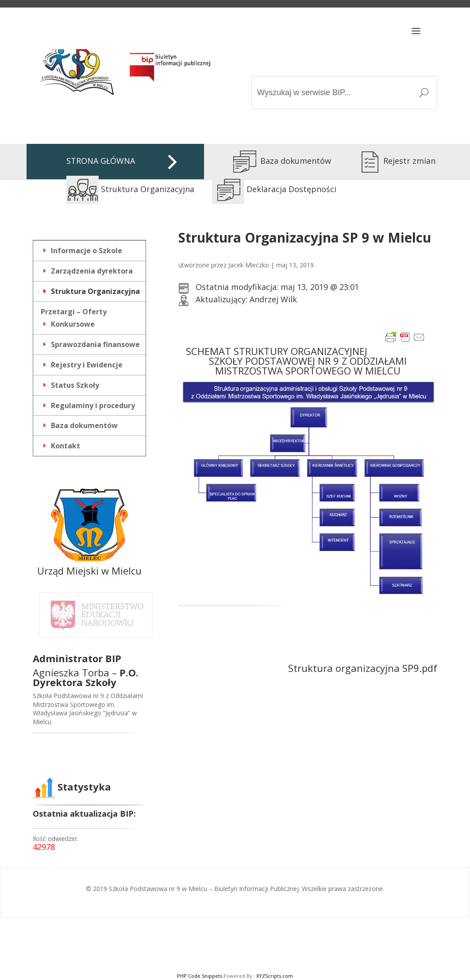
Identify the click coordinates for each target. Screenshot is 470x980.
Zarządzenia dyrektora (92, 271)
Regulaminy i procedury (93, 405)
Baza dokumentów (279, 161)
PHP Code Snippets (200, 976)
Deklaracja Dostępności (274, 189)
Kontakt (65, 446)
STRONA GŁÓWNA (101, 161)
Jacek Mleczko (249, 265)
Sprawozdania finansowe (95, 344)
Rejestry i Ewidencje (87, 365)
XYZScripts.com (275, 976)
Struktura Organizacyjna (130, 189)
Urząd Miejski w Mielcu (89, 571)
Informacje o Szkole (87, 251)
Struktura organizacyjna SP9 (354, 668)
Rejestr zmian (393, 161)
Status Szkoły (75, 385)
